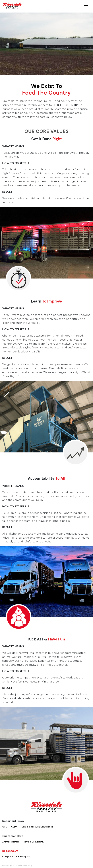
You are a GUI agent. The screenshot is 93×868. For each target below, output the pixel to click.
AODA (14, 827)
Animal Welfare (11, 842)
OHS (5, 827)
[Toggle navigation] (85, 6)
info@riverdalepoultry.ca (16, 856)
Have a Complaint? (34, 842)
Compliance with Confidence (37, 827)
